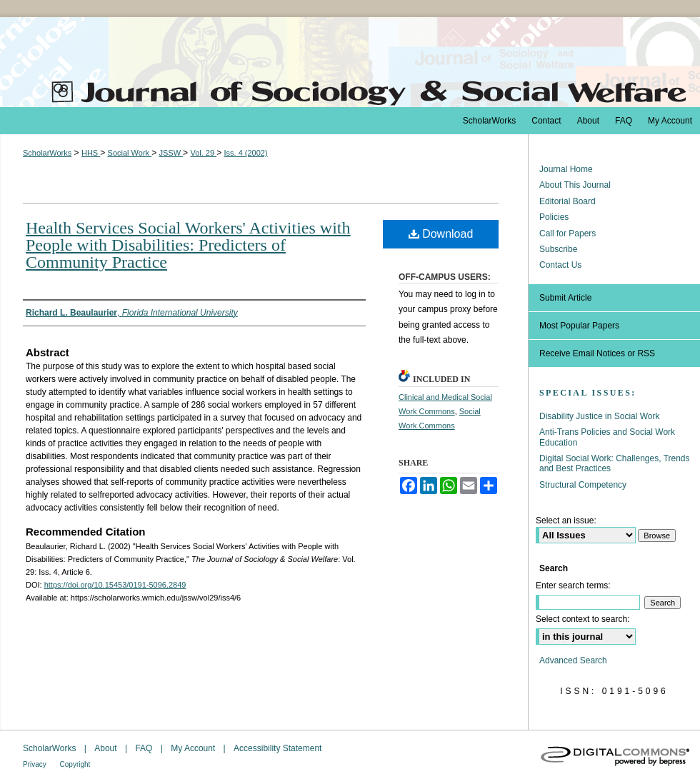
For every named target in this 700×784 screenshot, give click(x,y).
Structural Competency (583, 485)
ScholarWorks (47, 153)
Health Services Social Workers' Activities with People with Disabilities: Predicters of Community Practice (188, 245)
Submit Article (565, 298)
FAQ (145, 748)
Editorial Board (567, 201)
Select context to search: (582, 619)
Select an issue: (566, 521)
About (107, 748)
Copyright (75, 764)
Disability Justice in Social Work (600, 416)
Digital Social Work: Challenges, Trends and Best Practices (615, 463)
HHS (91, 153)
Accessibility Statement (277, 748)
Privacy (36, 764)
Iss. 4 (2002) (245, 153)
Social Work (130, 153)
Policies (554, 217)
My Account (194, 748)
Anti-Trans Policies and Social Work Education (607, 437)
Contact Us (560, 265)
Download (441, 234)
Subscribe (558, 249)
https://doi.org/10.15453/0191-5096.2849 (115, 585)
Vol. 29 (203, 153)
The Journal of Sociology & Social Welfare (350, 62)
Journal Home (566, 169)
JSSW (171, 153)
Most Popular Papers (579, 326)
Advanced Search (573, 660)
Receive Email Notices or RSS (597, 353)
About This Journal (575, 185)
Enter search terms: (573, 586)
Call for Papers (567, 233)
